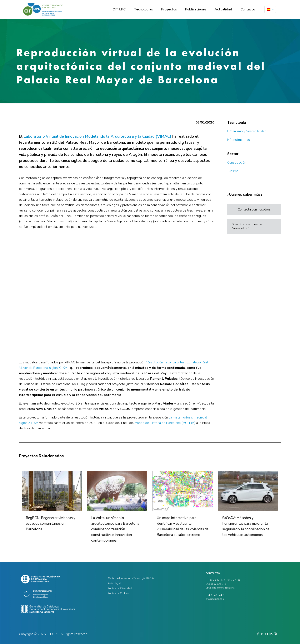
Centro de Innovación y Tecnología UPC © (131, 578)
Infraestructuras (239, 140)
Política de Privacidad (120, 588)
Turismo (233, 171)
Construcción (237, 163)
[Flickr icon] (267, 634)
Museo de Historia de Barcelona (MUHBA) (165, 423)
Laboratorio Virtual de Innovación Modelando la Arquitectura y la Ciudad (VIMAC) (97, 136)
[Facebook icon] (258, 634)
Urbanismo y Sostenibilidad (247, 131)
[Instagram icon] (275, 634)
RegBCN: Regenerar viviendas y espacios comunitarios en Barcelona (51, 524)
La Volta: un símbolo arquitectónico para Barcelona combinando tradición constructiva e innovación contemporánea (115, 529)
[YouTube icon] (262, 634)
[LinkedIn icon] (271, 634)
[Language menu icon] (270, 9)
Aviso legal (114, 583)
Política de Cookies (118, 593)
